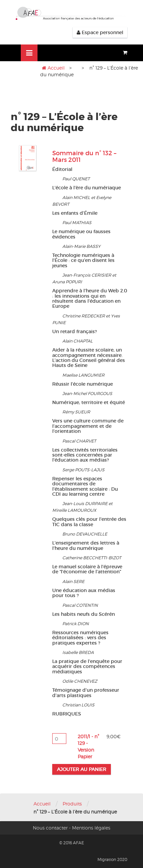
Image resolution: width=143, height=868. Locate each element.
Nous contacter (50, 828)
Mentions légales (91, 828)
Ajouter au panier (82, 769)
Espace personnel (100, 32)
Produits (72, 804)
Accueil (56, 68)
